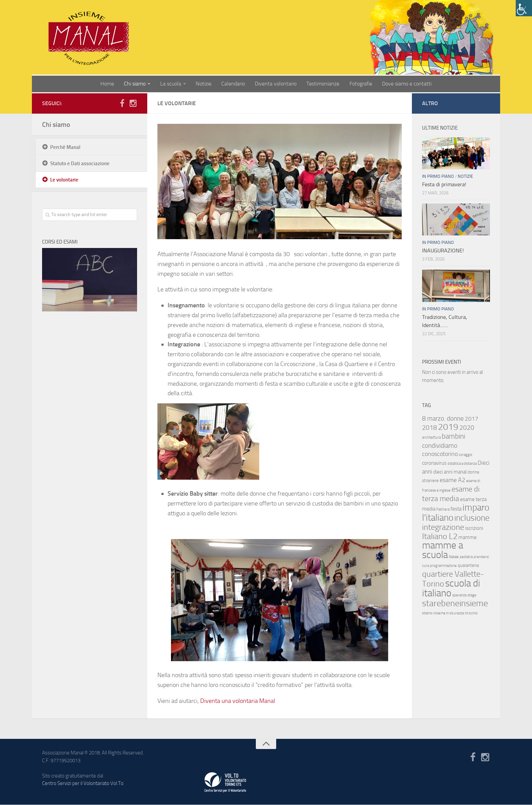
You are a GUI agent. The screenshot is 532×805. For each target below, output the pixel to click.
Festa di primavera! (444, 185)
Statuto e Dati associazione (80, 164)
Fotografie (360, 84)
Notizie (204, 84)
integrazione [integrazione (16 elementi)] (443, 527)
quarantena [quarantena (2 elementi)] (468, 566)
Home (109, 84)
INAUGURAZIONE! (443, 251)
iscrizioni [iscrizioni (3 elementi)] (474, 529)
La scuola (172, 84)
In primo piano (438, 177)
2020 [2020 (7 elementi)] (467, 428)
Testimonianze (322, 84)
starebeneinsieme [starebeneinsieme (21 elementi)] (455, 604)
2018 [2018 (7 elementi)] (430, 428)
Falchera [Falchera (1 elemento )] (443, 510)
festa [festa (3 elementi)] (456, 509)
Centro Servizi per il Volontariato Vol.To (83, 784)
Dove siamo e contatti (405, 84)
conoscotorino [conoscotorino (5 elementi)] (440, 454)
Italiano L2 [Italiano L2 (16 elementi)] (440, 536)
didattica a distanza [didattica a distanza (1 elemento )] (462, 464)
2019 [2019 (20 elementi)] (448, 427)
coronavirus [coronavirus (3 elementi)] (434, 463)
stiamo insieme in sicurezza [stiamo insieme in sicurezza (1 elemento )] (443, 614)
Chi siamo (136, 84)
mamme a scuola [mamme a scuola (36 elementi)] (443, 550)
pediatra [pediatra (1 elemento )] (466, 557)
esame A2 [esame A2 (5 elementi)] (452, 481)
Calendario (233, 84)
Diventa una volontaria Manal (238, 701)
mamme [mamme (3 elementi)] (468, 538)
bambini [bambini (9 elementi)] (453, 437)
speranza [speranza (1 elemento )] (459, 596)
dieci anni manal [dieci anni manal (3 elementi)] (450, 472)
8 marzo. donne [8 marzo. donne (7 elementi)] (443, 419)
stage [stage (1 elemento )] (472, 596)
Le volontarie (64, 180)
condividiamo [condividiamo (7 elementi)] (440, 446)
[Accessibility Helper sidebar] (524, 8)
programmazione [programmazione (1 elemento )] (443, 566)
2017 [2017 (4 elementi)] (472, 419)
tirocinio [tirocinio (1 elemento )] (471, 614)
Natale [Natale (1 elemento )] (454, 557)
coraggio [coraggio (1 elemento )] (465, 455)
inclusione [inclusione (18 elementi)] (472, 518)
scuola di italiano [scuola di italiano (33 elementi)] (451, 588)
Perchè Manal (65, 148)
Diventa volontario (276, 84)
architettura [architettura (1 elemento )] (431, 438)
